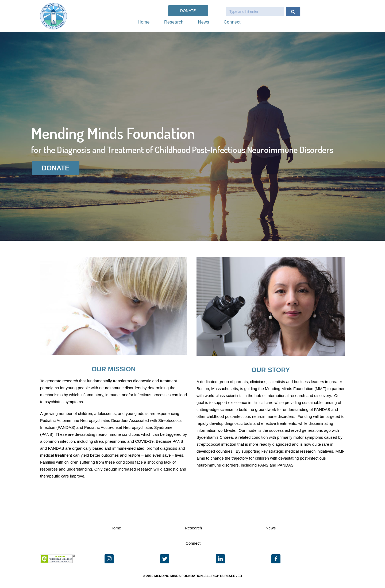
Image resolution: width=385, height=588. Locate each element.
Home (144, 22)
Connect (232, 22)
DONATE (56, 168)
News (204, 22)
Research (174, 22)
